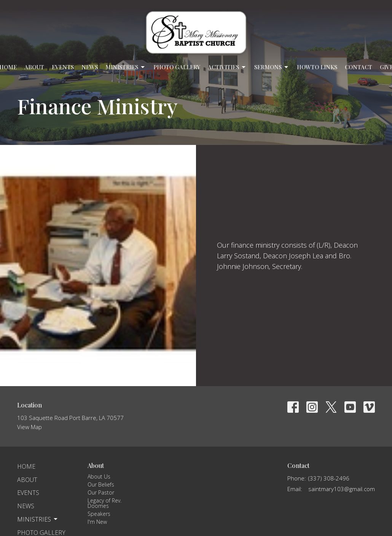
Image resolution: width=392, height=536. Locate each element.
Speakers (99, 514)
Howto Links (317, 67)
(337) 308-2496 (329, 478)
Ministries (126, 67)
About (34, 67)
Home (26, 466)
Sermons (272, 67)
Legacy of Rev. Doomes (104, 503)
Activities (227, 67)
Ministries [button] (38, 519)
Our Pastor (101, 492)
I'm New (97, 522)
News (90, 67)
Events (63, 67)
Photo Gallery (177, 67)
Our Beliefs (101, 484)
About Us (99, 476)
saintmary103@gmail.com (342, 489)
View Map (29, 427)
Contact (359, 67)
